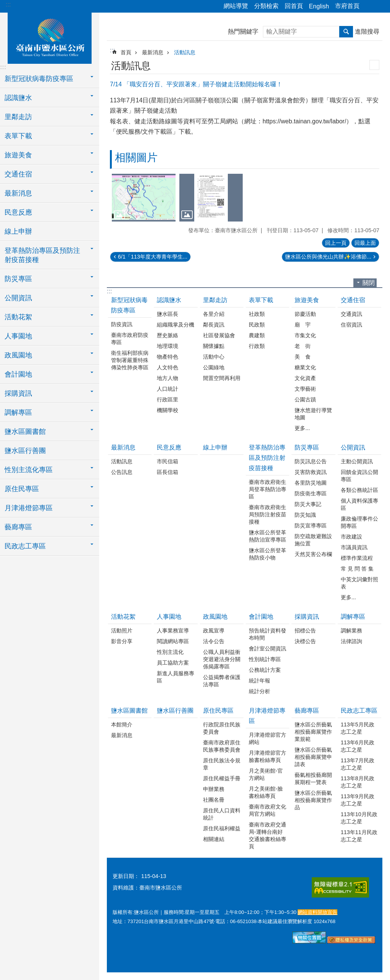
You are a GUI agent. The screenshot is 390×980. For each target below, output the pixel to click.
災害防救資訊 (311, 472)
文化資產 (305, 378)
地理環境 (168, 346)
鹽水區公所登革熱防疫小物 (268, 554)
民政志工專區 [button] (25, 546)
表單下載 (261, 300)
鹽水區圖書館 (129, 711)
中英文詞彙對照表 (359, 583)
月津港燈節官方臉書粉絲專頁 (268, 756)
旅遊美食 (307, 300)
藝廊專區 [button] (18, 527)
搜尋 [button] (346, 32)
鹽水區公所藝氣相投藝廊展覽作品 (313, 800)
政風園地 (215, 617)
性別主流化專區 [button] (29, 470)
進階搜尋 (367, 32)
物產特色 (168, 357)
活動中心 (214, 357)
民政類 (257, 325)
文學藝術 (305, 389)
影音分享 (122, 641)
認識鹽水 (169, 300)
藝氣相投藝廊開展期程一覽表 (313, 779)
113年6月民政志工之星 (358, 746)
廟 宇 (303, 325)
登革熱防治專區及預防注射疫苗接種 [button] (42, 255)
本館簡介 (122, 724)
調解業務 (351, 631)
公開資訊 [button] (18, 298)
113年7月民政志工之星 (358, 764)
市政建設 (351, 537)
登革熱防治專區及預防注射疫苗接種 (267, 458)
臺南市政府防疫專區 (130, 339)
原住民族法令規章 (222, 764)
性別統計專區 (265, 659)
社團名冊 (214, 800)
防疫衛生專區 (311, 493)
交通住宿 (353, 300)
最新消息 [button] (18, 193)
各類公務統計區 (359, 490)
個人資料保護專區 (359, 504)
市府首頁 (347, 6)
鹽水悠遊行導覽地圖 (313, 414)
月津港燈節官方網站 (268, 738)
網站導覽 (236, 6)
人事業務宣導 (173, 631)
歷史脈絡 (168, 335)
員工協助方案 (173, 663)
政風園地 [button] (18, 355)
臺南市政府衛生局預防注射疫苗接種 (268, 514)
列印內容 (374, 65)
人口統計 (168, 389)
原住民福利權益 (222, 828)
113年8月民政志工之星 (358, 782)
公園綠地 (214, 367)
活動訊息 (185, 52)
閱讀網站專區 (173, 641)
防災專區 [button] (18, 279)
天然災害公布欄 (313, 554)
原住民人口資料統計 (222, 814)
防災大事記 (308, 504)
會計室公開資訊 (268, 648)
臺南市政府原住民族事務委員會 (222, 746)
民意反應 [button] (18, 212)
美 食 (303, 357)
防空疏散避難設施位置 (313, 540)
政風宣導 (214, 631)
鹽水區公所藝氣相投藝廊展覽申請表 (313, 757)
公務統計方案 (265, 670)
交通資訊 (351, 314)
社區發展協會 (219, 335)
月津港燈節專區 (267, 716)
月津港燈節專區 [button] (29, 508)
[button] (144, 198)
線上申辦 (18, 231)
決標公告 (305, 641)
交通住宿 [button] (18, 174)
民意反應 (169, 447)
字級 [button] (380, 6)
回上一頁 (336, 243)
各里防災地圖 (311, 483)
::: (8, 4)
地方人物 (168, 378)
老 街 (303, 346)
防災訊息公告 (311, 461)
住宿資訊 (351, 325)
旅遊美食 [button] (18, 155)
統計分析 (259, 691)
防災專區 (307, 447)
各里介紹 (214, 314)
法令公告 (214, 641)
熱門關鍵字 (243, 32)
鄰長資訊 (214, 325)
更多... (302, 428)
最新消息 (153, 52)
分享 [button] (369, 6)
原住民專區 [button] (22, 489)
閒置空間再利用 (222, 378)
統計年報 (259, 681)
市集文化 (305, 335)
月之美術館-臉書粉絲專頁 (266, 792)
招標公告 (305, 631)
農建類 (257, 335)
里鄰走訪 (215, 300)
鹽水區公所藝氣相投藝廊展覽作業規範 (313, 732)
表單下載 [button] (18, 136)
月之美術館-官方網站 (266, 774)
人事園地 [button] (18, 336)
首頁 (126, 52)
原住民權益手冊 (222, 778)
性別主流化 (170, 652)
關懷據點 (214, 346)
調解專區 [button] (18, 412)
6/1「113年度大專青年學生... (153, 257)
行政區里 (168, 399)
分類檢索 (266, 6)
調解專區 (353, 617)
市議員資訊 (354, 547)
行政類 (257, 346)
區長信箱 (168, 472)
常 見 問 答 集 (357, 569)
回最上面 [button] (365, 243)
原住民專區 (218, 711)
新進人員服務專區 (176, 677)
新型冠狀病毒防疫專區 (129, 305)
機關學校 (168, 410)
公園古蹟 (305, 399)
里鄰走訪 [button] (18, 117)
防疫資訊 (122, 324)
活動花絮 (123, 617)
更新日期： (126, 876)
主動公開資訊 (357, 461)
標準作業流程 (357, 558)
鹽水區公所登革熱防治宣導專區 (268, 536)
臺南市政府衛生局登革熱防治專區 (268, 489)
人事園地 (169, 617)
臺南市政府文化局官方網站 (268, 810)
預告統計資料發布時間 (268, 634)
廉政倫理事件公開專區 (359, 522)
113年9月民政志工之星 (358, 800)
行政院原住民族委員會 (222, 728)
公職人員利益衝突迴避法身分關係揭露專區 (222, 659)
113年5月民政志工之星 (358, 728)
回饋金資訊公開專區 (359, 476)
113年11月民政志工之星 (359, 836)
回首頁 (294, 6)
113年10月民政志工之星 (359, 818)
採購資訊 (307, 617)
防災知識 (305, 515)
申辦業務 (214, 789)
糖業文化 (305, 367)
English (319, 6)
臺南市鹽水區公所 (50, 37)
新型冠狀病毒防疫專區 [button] (39, 79)
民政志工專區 (359, 711)
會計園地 (261, 617)
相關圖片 (136, 158)
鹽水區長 (168, 314)
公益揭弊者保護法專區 (222, 681)
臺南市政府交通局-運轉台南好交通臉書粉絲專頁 (268, 835)
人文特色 (168, 367)
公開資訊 (353, 447)
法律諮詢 (351, 641)
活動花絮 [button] (18, 317)
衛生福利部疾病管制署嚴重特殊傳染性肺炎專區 (130, 360)
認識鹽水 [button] (18, 98)
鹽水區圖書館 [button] (25, 432)
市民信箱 (168, 461)
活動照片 (122, 631)
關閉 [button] (369, 283)
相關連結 (214, 839)
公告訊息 (122, 472)
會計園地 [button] (18, 374)
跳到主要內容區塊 (4, 4)
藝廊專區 (307, 711)
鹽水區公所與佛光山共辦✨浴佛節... (328, 257)
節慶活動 (305, 314)
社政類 (257, 314)
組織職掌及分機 (176, 325)
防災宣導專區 (311, 526)
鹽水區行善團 (25, 451)
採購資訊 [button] (18, 393)
